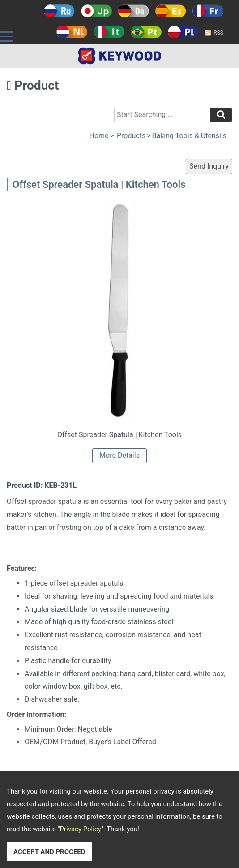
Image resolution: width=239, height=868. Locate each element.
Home (99, 136)
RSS (218, 33)
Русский (59, 11)
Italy (109, 32)
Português (146, 32)
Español (171, 11)
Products (131, 136)
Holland (72, 32)
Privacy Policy (81, 829)
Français (208, 11)
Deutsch (134, 11)
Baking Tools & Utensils (189, 136)
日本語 (96, 11)
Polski (183, 32)
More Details (119, 455)
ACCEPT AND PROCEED (49, 852)
